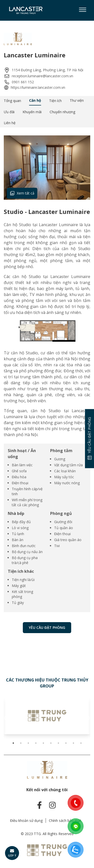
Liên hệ (10, 123)
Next (88, 718)
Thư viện (77, 100)
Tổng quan (12, 101)
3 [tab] (28, 743)
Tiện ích (55, 101)
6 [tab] (51, 743)
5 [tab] (43, 743)
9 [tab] (73, 743)
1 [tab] (13, 743)
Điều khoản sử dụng (26, 820)
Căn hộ (35, 100)
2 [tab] (21, 743)
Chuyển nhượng (62, 112)
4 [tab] (36, 743)
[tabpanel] (47, 716)
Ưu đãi (9, 112)
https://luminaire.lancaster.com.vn (38, 87)
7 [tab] (58, 743)
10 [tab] (81, 743)
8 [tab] (66, 743)
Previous (6, 718)
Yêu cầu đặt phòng (47, 627)
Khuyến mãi (32, 112)
